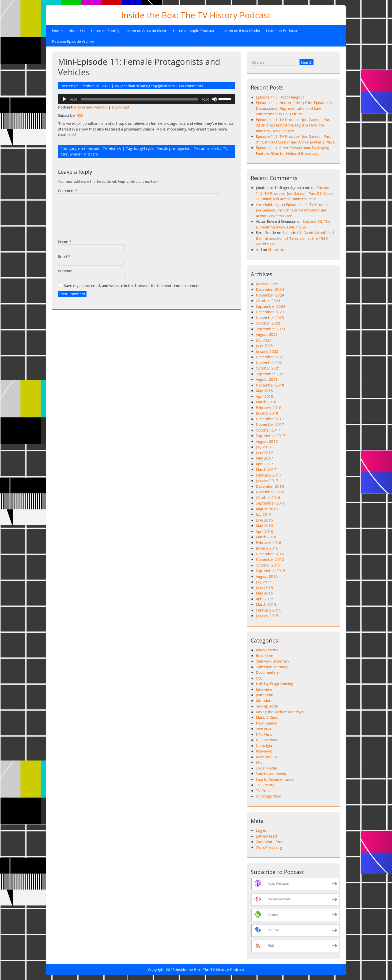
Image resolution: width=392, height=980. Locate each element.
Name (65, 241)
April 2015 (264, 599)
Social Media (266, 768)
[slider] (140, 99)
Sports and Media (271, 773)
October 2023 (268, 323)
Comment (68, 190)
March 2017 (266, 469)
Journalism (264, 695)
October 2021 (268, 368)
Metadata (264, 700)
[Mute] (214, 99)
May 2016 (264, 525)
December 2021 (270, 357)
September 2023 (270, 329)
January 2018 (267, 413)
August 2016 (267, 509)
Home (57, 30)
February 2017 (268, 475)
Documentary (267, 672)
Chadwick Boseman (272, 661)
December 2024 (270, 289)
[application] (146, 99)
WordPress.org (269, 847)
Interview (264, 689)
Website (65, 271)
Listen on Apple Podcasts (195, 30)
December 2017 (270, 419)
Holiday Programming (274, 683)
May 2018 (264, 390)
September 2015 (270, 570)
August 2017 (267, 441)
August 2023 (267, 334)
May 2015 (264, 593)
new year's (265, 728)
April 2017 (264, 464)
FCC (259, 678)
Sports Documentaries (275, 779)
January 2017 (267, 480)
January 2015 (267, 615)
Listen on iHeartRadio (241, 30)
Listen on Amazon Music (146, 30)
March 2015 (266, 604)
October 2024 (268, 300)
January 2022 (267, 351)
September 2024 (270, 306)
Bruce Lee (264, 655)
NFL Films (264, 734)
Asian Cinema (267, 650)
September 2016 (270, 503)
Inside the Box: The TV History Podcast (196, 15)
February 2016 (268, 542)
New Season (266, 723)
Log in (261, 830)
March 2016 (266, 537)
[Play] (64, 99)
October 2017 (268, 430)
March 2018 (266, 402)
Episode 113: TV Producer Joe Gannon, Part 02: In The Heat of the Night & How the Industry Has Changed (293, 125)
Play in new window (91, 107)
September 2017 (270, 435)
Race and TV (266, 757)
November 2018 (270, 385)
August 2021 (267, 379)
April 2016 (264, 531)
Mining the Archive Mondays (280, 712)
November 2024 (270, 295)
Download (120, 107)
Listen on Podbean (282, 30)
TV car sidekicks (207, 148)
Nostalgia (264, 745)
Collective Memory (272, 667)
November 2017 (270, 424)
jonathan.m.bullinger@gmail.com (147, 86)
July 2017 (264, 447)
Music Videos (267, 717)
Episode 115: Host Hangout (280, 97)
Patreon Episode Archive (73, 41)
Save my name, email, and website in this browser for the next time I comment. (132, 285)
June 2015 (264, 587)
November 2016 (270, 492)
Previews (264, 751)
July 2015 (264, 582)
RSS (80, 115)
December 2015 (270, 554)
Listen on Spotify (105, 30)
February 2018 (268, 407)
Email (64, 256)
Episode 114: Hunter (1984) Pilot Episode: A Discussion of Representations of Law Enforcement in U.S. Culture (294, 108)
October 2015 (268, 565)
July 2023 (264, 340)
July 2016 (264, 514)
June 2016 (264, 520)
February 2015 (268, 610)
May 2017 (264, 458)
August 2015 (267, 576)
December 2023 (270, 312)
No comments (191, 86)
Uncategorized (268, 796)
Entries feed (266, 836)
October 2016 (268, 497)
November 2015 (270, 559)
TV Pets (263, 790)
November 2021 (270, 362)
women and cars (84, 154)
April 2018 (264, 396)
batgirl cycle (144, 148)
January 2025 (267, 284)
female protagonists (174, 148)
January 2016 (267, 548)
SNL (259, 762)
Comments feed (270, 841)
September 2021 (270, 374)
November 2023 (270, 317)
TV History (112, 148)
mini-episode (89, 148)
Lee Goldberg (268, 204)
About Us (77, 30)
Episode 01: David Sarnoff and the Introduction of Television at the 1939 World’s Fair (295, 238)
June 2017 (264, 452)
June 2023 (264, 345)
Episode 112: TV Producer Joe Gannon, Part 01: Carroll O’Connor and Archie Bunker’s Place (295, 193)
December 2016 (270, 486)
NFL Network (267, 740)
